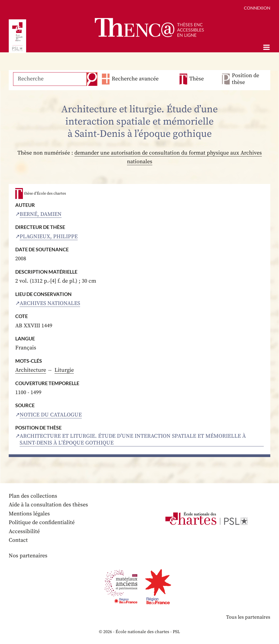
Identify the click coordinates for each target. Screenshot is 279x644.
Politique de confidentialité (42, 523)
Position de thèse (245, 79)
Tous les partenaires (248, 617)
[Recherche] (50, 79)
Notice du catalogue (51, 415)
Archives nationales (50, 303)
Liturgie (64, 370)
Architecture (31, 370)
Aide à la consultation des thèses (48, 505)
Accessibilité (24, 532)
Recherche (92, 79)
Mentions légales (29, 514)
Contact (18, 540)
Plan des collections (33, 496)
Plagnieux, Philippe (49, 237)
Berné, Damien (41, 214)
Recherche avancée (135, 79)
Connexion (257, 8)
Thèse (197, 79)
